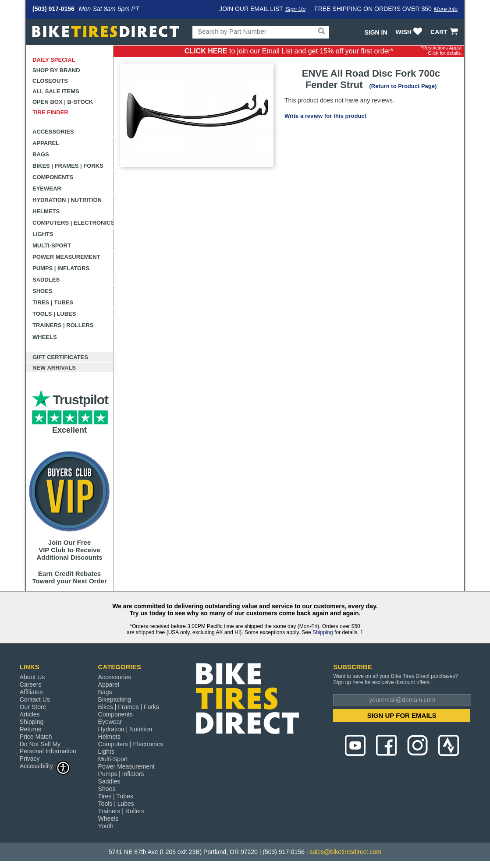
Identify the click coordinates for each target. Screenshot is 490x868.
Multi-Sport (52, 245)
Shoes (43, 291)
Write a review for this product (325, 116)
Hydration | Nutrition (67, 200)
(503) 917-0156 (53, 9)
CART (445, 32)
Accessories (53, 132)
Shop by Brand (56, 70)
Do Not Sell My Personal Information (48, 748)
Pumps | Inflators (61, 268)
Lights (43, 234)
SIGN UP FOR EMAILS (402, 715)
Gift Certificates (60, 357)
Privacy (30, 759)
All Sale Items (56, 91)
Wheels (45, 337)
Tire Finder (50, 112)
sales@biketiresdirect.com (345, 852)
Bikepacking (115, 699)
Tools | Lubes (54, 314)
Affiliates (31, 692)
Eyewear (47, 189)
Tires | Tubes (53, 302)
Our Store (33, 707)
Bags (41, 154)
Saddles (46, 280)
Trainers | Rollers (63, 325)
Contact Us (35, 699)
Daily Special (54, 60)
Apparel (46, 143)
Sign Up (295, 9)
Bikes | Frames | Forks (68, 166)
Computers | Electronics (73, 223)
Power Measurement (66, 257)
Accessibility (45, 766)
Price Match (36, 737)
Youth (106, 826)
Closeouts (50, 81)
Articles (30, 714)
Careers (31, 685)
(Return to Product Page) (403, 86)
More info (446, 9)
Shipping (323, 632)
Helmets (46, 211)
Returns (30, 729)
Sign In (376, 32)
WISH (410, 32)
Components (53, 177)
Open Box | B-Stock (63, 102)
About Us (32, 677)
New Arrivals (54, 368)
